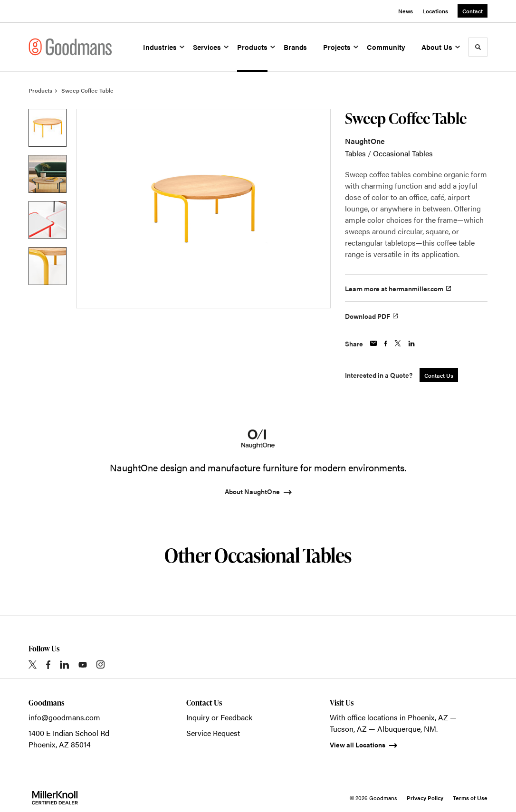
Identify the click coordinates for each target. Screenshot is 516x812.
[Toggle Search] (478, 47)
